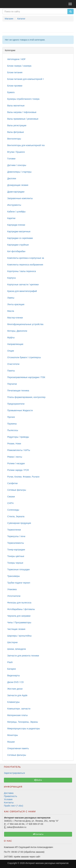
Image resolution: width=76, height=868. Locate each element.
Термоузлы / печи (16, 536)
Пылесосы (13, 430)
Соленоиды (13, 510)
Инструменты (14, 205)
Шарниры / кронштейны (19, 636)
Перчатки (12, 384)
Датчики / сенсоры (17, 165)
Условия (8, 799)
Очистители (13, 364)
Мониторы (13, 735)
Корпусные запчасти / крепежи (23, 284)
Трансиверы (14, 576)
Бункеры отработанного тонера (23, 99)
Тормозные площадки (18, 569)
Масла (11, 311)
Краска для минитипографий (22, 291)
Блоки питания (15, 72)
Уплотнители (14, 596)
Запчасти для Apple (17, 695)
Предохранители (16, 404)
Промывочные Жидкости (20, 410)
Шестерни (12, 642)
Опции (11, 351)
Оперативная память (18, 748)
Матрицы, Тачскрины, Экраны (23, 722)
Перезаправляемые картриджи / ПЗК (26, 377)
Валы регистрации (17, 125)
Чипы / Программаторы (19, 622)
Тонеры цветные (16, 556)
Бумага (11, 92)
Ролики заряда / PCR (18, 470)
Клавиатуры (13, 702)
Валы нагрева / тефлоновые (22, 112)
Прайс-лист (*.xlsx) (14, 806)
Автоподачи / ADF (16, 59)
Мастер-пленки (15, 318)
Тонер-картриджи (16, 550)
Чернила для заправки (19, 616)
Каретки (11, 218)
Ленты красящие (16, 304)
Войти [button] (38, 780)
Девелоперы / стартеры (19, 172)
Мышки (11, 742)
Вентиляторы (14, 139)
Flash (10, 662)
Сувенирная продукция (19, 523)
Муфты (11, 338)
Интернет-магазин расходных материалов (47, 863)
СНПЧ (10, 503)
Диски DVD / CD (15, 682)
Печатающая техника (18, 391)
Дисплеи (12, 178)
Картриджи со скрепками (20, 238)
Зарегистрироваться (14, 773)
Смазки (11, 497)
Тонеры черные (15, 563)
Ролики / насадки (16, 463)
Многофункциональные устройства (25, 324)
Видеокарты (14, 675)
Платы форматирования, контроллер (26, 397)
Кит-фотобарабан (16, 251)
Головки (11, 159)
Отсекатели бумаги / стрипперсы (24, 357)
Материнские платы (17, 715)
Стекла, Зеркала (16, 516)
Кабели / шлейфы (16, 212)
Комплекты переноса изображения (25, 265)
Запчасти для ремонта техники (23, 656)
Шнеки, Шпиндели (17, 649)
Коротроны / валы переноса (22, 271)
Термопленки (14, 530)
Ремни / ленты (15, 457)
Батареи (12, 669)
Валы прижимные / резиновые (23, 119)
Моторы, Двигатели (17, 331)
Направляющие (15, 344)
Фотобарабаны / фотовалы (21, 609)
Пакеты (11, 371)
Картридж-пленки (16, 225)
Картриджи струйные (18, 245)
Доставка (9, 793)
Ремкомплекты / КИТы (19, 450)
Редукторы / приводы (18, 437)
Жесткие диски (15, 689)
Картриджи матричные (19, 231)
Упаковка (12, 589)
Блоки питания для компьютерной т (26, 79)
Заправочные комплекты (20, 198)
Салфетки (12, 483)
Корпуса (11, 278)
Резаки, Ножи (14, 444)
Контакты (9, 803)
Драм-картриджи (16, 192)
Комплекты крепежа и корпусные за (26, 258)
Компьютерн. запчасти (19, 709)
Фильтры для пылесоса (19, 603)
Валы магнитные (16, 106)
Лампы (11, 298)
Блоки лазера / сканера (19, 66)
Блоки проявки (15, 86)
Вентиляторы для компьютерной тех (26, 145)
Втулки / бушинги (16, 152)
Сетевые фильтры (17, 490)
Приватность (11, 796)
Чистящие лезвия (16, 629)
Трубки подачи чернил (19, 583)
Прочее (11, 417)
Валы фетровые (16, 132)
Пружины (12, 424)
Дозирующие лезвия (18, 185)
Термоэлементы (16, 543)
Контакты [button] (38, 834)
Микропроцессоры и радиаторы (24, 729)
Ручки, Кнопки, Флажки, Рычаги (23, 477)
